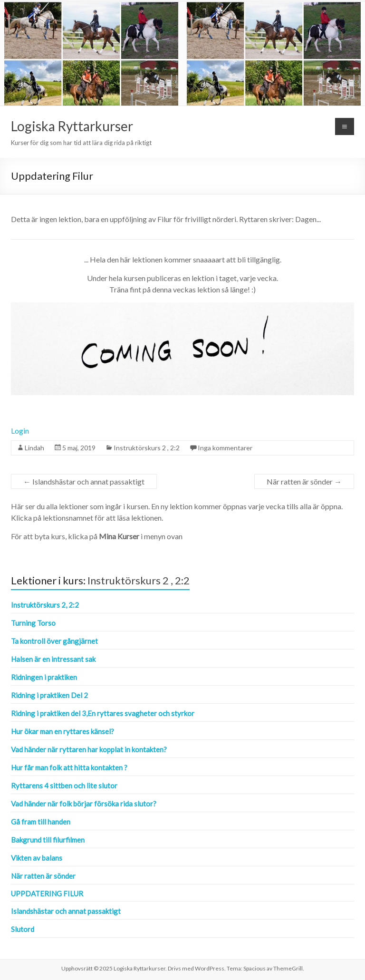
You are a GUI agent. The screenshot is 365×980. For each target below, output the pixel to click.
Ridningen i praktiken (44, 677)
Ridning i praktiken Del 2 (49, 695)
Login (20, 431)
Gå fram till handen (41, 822)
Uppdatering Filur (47, 893)
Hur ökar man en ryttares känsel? (62, 731)
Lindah (34, 448)
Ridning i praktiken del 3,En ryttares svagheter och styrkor (103, 713)
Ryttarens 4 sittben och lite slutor (64, 786)
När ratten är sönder (304, 481)
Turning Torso (33, 623)
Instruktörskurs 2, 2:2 (45, 605)
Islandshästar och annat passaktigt (84, 481)
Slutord (23, 929)
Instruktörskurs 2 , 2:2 (147, 448)
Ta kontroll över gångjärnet (54, 641)
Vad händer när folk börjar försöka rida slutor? (84, 804)
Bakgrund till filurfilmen (48, 840)
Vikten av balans (37, 858)
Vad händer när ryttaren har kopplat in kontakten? (89, 749)
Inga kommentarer (225, 448)
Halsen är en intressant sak (53, 659)
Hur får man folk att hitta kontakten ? (69, 767)
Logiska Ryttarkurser (72, 126)
